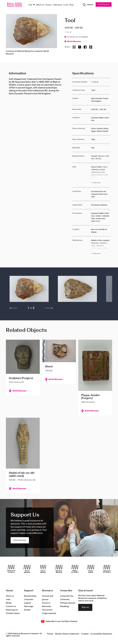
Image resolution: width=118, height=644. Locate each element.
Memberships (30, 596)
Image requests (49, 613)
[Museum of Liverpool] (11, 569)
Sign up (85, 607)
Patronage (29, 606)
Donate (27, 610)
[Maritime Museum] (59, 569)
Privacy (50, 634)
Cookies (85, 634)
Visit (30, 5)
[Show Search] (88, 5)
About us (10, 596)
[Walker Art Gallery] (75, 569)
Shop (72, 5)
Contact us (11, 606)
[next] (49, 308)
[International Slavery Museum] (43, 569)
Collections (57, 5)
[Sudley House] (91, 569)
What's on (40, 5)
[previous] (13, 308)
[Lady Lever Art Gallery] (107, 569)
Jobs (8, 600)
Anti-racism (47, 610)
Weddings (65, 606)
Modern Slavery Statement (67, 634)
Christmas (65, 600)
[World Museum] (27, 569)
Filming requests (68, 603)
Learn (66, 5)
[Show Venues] (34, 5)
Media (9, 603)
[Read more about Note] (101, 175)
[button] (29, 290)
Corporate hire (67, 596)
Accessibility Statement (101, 634)
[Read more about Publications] (101, 247)
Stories (49, 5)
